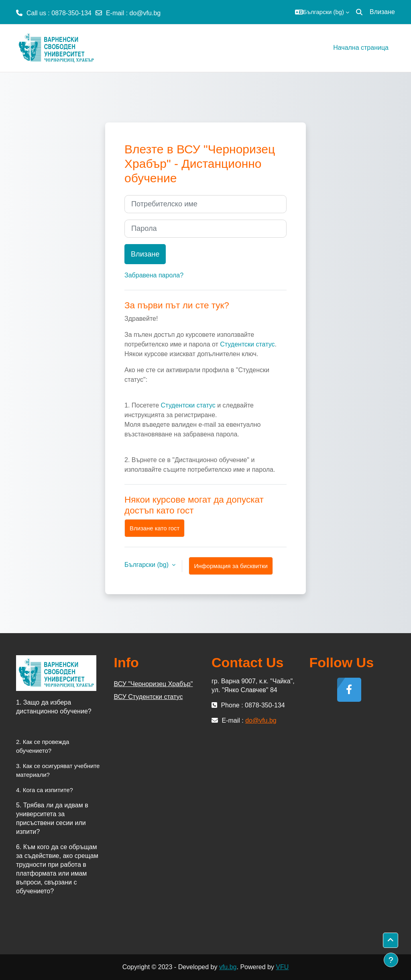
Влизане (382, 12)
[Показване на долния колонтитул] (391, 960)
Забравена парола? (154, 275)
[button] (322, 12)
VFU (282, 967)
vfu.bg (228, 967)
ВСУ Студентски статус (149, 697)
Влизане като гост (155, 528)
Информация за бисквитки (231, 566)
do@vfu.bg (145, 13)
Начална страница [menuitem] (361, 48)
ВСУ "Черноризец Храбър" (154, 684)
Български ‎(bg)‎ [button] (147, 565)
